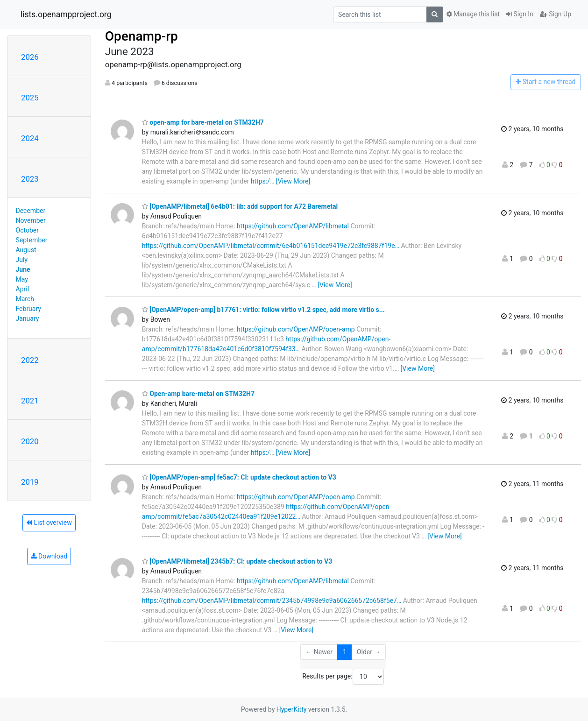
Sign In (520, 14)
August (26, 250)
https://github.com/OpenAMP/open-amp (296, 329)
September (32, 240)
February (28, 309)
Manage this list (473, 14)
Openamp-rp (142, 36)
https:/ (260, 181)
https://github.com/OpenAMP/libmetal (293, 226)
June (23, 269)
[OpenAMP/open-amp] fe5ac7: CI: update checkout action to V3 (239, 477)
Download (49, 556)
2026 (30, 57)
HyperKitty (292, 709)
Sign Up (556, 14)
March (25, 299)
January (28, 318)
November (31, 220)
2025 (30, 98)
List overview (49, 523)
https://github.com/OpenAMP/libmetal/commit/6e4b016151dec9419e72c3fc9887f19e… (271, 246)
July (22, 260)
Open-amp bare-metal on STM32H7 (198, 394)
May (22, 279)
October (27, 230)
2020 (30, 441)
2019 (30, 482)
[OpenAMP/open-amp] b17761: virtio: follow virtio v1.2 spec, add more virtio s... (263, 310)
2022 (30, 360)
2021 (30, 401)
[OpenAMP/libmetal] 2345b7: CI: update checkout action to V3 (237, 561)
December (31, 211)
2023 (30, 179)
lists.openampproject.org (66, 14)
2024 (30, 138)
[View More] (293, 181)
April (23, 289)
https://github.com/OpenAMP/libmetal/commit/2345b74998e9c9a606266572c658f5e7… (272, 601)
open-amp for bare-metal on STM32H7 (203, 122)
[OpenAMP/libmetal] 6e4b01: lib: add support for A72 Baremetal (240, 206)
